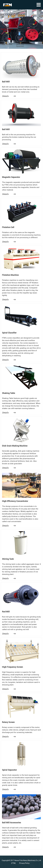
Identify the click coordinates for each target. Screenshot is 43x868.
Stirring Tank (8, 559)
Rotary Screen (8, 722)
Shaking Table (9, 393)
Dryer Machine (7, 44)
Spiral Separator (9, 770)
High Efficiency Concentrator (15, 501)
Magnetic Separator (11, 177)
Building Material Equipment (33, 30)
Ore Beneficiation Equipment (7, 30)
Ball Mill (6, 82)
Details (5, 96)
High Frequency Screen (12, 667)
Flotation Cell (8, 227)
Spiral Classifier (9, 333)
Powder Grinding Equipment (20, 30)
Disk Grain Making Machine (15, 446)
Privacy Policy (24, 863)
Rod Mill (6, 612)
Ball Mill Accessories (12, 823)
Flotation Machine (10, 275)
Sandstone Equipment (20, 45)
